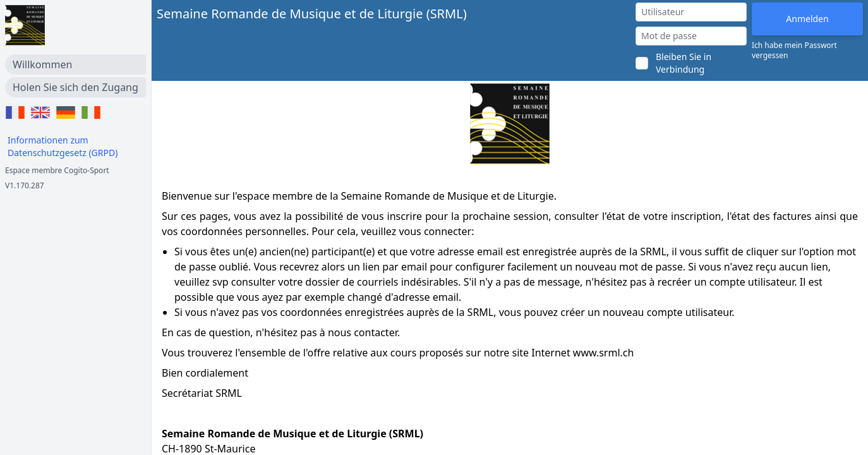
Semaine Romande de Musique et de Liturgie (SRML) (312, 14)
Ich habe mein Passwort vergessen (794, 51)
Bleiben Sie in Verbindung (684, 63)
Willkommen (42, 64)
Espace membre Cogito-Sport (57, 170)
